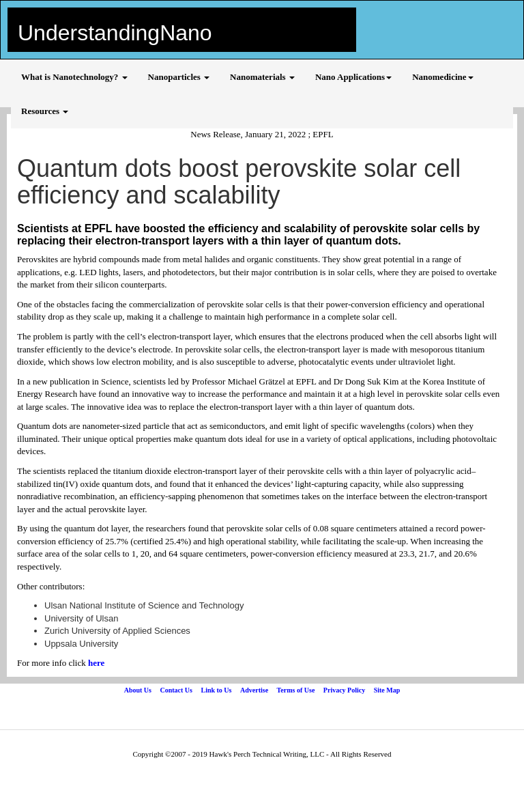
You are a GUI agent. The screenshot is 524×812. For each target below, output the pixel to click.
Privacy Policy (344, 690)
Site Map (387, 690)
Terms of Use (296, 690)
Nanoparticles (179, 77)
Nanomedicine (442, 77)
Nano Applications (353, 77)
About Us (138, 690)
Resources (45, 111)
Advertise (254, 690)
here (96, 663)
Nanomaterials (262, 77)
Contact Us (176, 690)
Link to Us (216, 690)
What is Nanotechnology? (74, 77)
